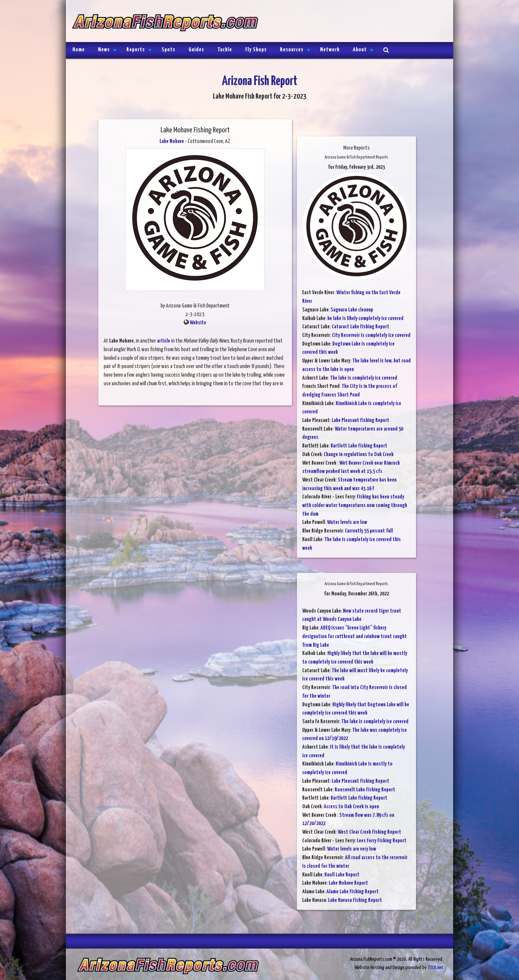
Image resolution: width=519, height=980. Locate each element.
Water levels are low (347, 522)
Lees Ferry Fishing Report (382, 841)
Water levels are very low (352, 849)
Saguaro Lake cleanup (352, 310)
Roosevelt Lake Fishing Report (365, 790)
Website (198, 323)
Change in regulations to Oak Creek (359, 455)
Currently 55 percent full (369, 531)
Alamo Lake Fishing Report (353, 892)
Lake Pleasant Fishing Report (360, 420)
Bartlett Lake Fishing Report (359, 446)
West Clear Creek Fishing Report (369, 832)
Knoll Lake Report (342, 875)
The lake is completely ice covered (364, 378)
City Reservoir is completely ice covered (371, 335)
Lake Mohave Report (348, 883)
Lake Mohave (172, 141)
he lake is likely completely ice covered (365, 319)
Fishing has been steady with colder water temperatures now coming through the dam (355, 505)
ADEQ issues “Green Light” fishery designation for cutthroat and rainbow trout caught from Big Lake (354, 636)
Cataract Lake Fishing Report (360, 327)
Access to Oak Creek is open (351, 807)
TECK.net (435, 968)
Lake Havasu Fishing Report (355, 900)
